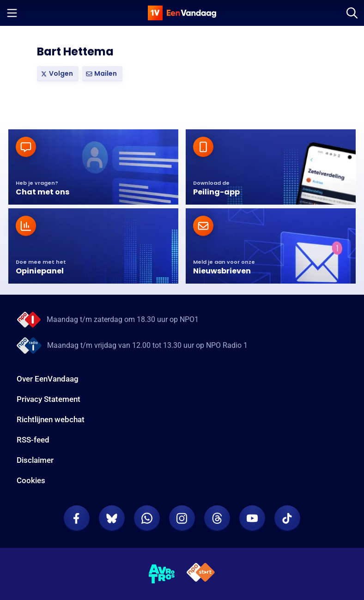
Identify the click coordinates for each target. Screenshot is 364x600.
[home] (182, 13)
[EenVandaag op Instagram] (182, 518)
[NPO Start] (201, 574)
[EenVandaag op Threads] (217, 518)
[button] (102, 74)
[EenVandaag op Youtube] (252, 518)
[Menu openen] (12, 13)
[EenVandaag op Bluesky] (112, 518)
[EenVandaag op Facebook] (77, 518)
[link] (58, 74)
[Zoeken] (352, 13)
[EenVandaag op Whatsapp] (147, 518)
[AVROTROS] (162, 574)
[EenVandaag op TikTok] (287, 518)
